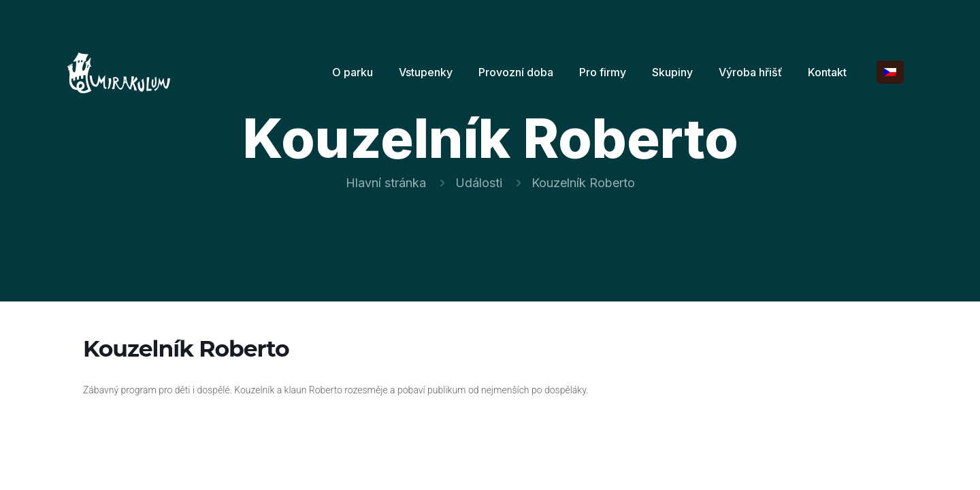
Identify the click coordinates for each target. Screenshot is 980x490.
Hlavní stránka (386, 183)
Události (479, 183)
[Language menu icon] (890, 72)
